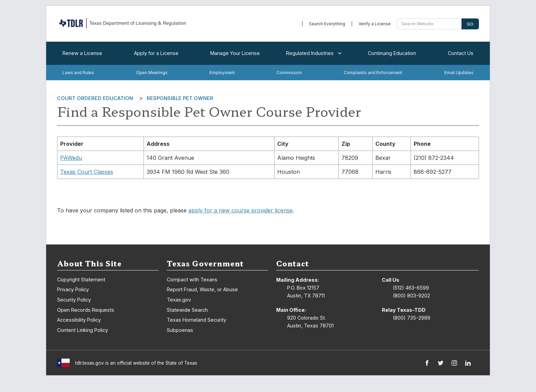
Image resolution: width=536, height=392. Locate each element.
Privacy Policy (73, 289)
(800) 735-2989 (412, 318)
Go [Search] (470, 24)
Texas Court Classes (87, 172)
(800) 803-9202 (411, 296)
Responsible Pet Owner (180, 98)
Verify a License (375, 24)
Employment (222, 73)
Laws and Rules (78, 73)
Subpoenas (180, 330)
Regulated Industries (313, 53)
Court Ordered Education (95, 98)
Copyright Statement (81, 279)
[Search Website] (430, 24)
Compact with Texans (192, 279)
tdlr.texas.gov (90, 363)
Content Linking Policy (83, 330)
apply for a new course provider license (240, 210)
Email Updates (459, 73)
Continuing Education (392, 53)
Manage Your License (235, 53)
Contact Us (461, 53)
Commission (289, 73)
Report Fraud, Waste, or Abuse (202, 289)
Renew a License (82, 53)
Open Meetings (152, 73)
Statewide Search (187, 310)
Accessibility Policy (79, 320)
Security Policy (74, 300)
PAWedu (71, 158)
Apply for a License (156, 53)
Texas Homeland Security (197, 320)
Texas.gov (179, 300)
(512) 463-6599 (411, 288)
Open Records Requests (86, 310)
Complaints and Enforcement (373, 73)
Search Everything (327, 24)
